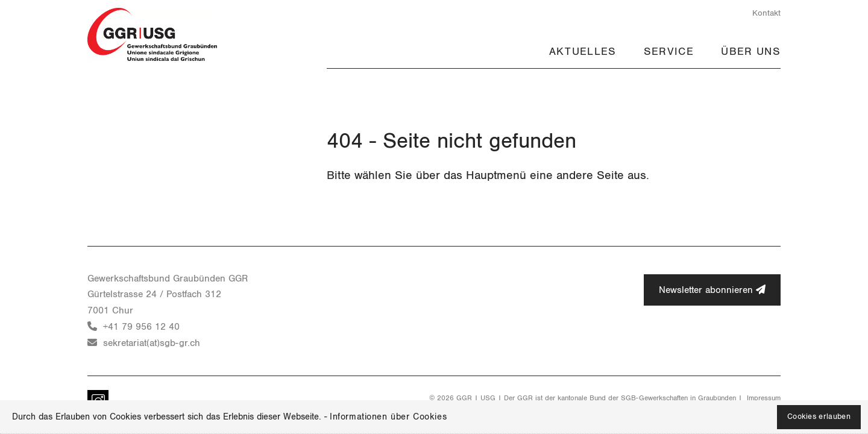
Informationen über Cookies (388, 417)
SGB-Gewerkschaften (654, 398)
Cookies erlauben (819, 417)
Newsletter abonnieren (712, 290)
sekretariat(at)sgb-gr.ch (152, 343)
